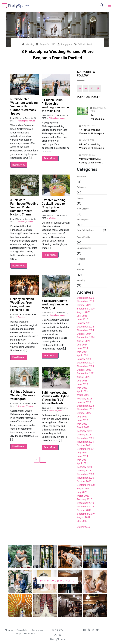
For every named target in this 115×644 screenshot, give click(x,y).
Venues (32, 121)
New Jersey (83, 209)
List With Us (29, 634)
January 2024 (84, 359)
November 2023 (85, 366)
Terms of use (38, 630)
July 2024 (82, 345)
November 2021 (85, 442)
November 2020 (85, 478)
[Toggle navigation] (109, 6)
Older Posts (83, 527)
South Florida (83, 237)
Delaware (22, 222)
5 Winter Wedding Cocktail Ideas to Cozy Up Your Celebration (54, 205)
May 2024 (82, 352)
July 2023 (82, 381)
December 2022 (85, 406)
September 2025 (86, 309)
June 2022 (83, 420)
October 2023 (84, 370)
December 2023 (85, 363)
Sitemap (17, 634)
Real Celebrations (86, 230)
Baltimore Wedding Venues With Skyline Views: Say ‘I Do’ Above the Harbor (55, 398)
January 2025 (84, 323)
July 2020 (82, 492)
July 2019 (82, 521)
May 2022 (82, 424)
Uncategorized (84, 248)
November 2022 (85, 409)
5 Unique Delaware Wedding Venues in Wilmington (23, 395)
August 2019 (84, 517)
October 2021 (84, 445)
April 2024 (82, 355)
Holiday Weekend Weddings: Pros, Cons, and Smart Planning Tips (22, 304)
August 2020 (84, 489)
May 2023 (82, 388)
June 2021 (83, 456)
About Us (9, 630)
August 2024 (84, 341)
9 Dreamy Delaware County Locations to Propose (90, 163)
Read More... (19, 165)
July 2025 (82, 316)
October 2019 (84, 510)
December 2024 (85, 327)
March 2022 (83, 427)
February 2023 (85, 399)
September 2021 (86, 449)
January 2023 (84, 402)
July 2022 (82, 417)
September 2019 (86, 514)
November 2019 (85, 507)
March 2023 (83, 395)
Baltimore (53, 411)
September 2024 (86, 337)
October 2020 (84, 481)
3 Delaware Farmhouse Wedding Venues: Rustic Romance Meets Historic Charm (24, 207)
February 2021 (85, 467)
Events (80, 198)
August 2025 (84, 312)
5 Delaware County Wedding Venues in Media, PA (55, 304)
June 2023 (83, 384)
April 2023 (82, 391)
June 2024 (83, 348)
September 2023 (86, 373)
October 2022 (84, 413)
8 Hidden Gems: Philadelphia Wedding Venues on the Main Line (55, 105)
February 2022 (85, 431)
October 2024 (84, 334)
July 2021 (82, 453)
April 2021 (82, 463)
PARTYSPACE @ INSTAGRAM (57, 581)
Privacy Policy (23, 630)
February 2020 (85, 499)
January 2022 (84, 435)
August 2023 (84, 377)
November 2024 (85, 330)
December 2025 (85, 298)
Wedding (53, 218)
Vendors (81, 259)
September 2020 (86, 485)
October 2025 (84, 305)
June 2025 (83, 319)
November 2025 (85, 301)
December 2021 (85, 438)
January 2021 (84, 471)
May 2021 (82, 460)
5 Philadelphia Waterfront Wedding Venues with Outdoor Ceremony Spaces (24, 106)
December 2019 (85, 503)
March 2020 (83, 496)
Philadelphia (23, 121)
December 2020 (85, 474)
